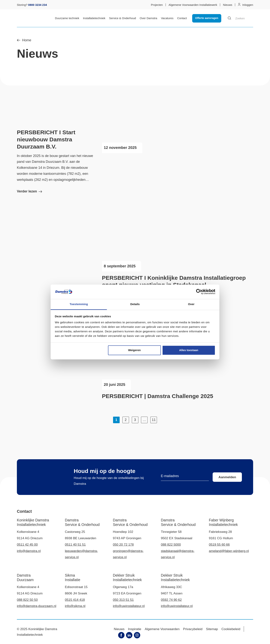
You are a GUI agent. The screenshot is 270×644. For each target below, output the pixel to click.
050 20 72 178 (123, 544)
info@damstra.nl (29, 551)
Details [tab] (135, 304)
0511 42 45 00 (27, 544)
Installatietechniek (94, 18)
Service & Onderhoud (123, 18)
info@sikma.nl (75, 606)
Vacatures (167, 18)
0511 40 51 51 (75, 544)
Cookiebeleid (231, 629)
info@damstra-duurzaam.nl (37, 606)
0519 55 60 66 (219, 544)
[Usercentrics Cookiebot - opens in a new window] (199, 292)
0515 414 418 (75, 600)
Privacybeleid (193, 629)
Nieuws (228, 5)
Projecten (157, 5)
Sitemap (212, 629)
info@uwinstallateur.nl (129, 606)
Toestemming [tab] (79, 304)
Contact (182, 18)
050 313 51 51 (123, 600)
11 (154, 420)
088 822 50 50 (27, 600)
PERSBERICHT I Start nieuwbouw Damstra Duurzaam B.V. (46, 139)
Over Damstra (148, 18)
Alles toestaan (189, 350)
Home (24, 40)
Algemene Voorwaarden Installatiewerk (193, 5)
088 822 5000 (171, 544)
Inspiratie (135, 629)
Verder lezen (29, 191)
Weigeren (134, 350)
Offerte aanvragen (207, 18)
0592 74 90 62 (171, 600)
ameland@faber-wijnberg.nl (229, 551)
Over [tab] (191, 304)
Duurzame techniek (67, 18)
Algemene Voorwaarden (162, 629)
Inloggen (248, 5)
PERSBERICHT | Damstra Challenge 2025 (158, 396)
